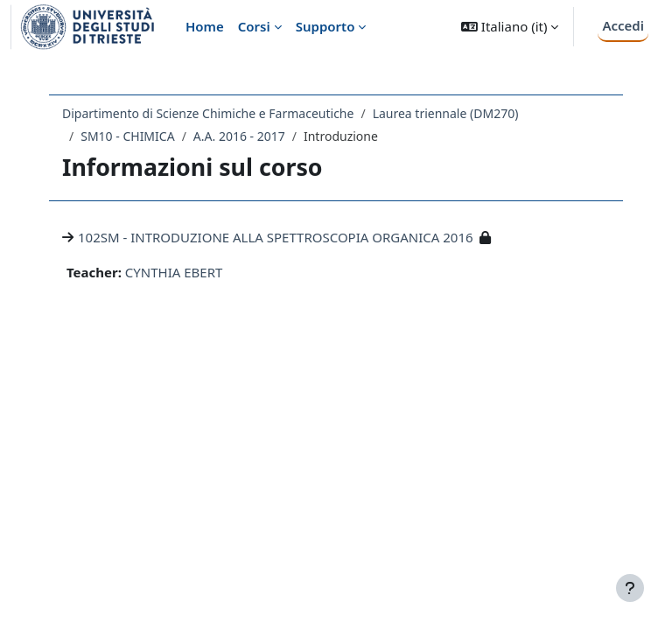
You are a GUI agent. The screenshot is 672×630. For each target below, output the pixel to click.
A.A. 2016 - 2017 (239, 136)
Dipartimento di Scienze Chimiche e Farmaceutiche (208, 113)
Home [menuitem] (205, 26)
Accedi (623, 25)
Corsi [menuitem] (254, 26)
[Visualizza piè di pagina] (630, 588)
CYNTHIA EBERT (174, 272)
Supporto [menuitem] (325, 26)
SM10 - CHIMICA (127, 136)
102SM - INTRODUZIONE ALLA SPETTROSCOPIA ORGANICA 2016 (276, 237)
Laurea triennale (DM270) (446, 113)
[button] (510, 27)
